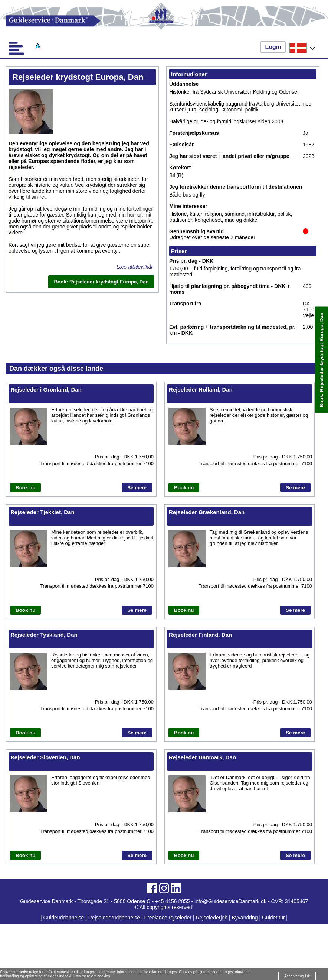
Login (273, 47)
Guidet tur (273, 918)
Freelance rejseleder (168, 918)
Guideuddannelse (65, 918)
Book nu (25, 488)
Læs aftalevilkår (135, 267)
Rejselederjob (212, 918)
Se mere (137, 488)
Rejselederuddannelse (115, 918)
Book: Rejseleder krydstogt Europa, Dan (322, 360)
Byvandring (245, 918)
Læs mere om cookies (92, 976)
